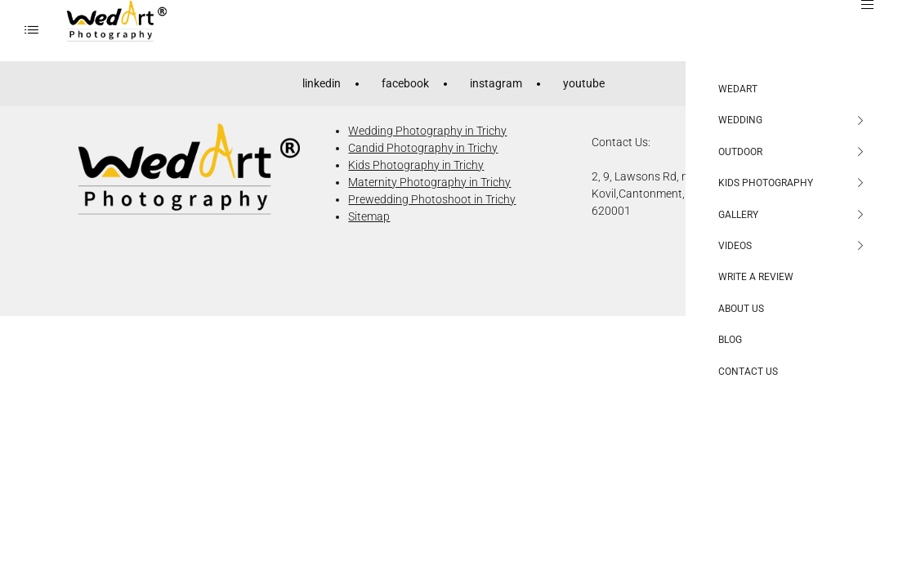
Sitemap (369, 216)
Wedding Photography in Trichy (427, 131)
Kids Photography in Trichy (416, 165)
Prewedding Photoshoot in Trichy (432, 199)
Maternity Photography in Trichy (429, 182)
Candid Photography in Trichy (423, 148)
